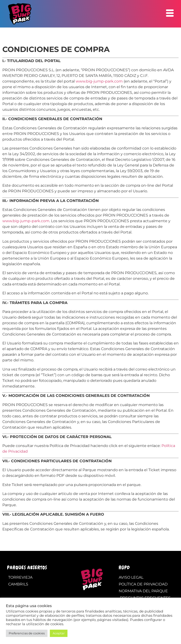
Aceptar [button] (59, 633)
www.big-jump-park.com (99, 81)
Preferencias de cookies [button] (27, 633)
